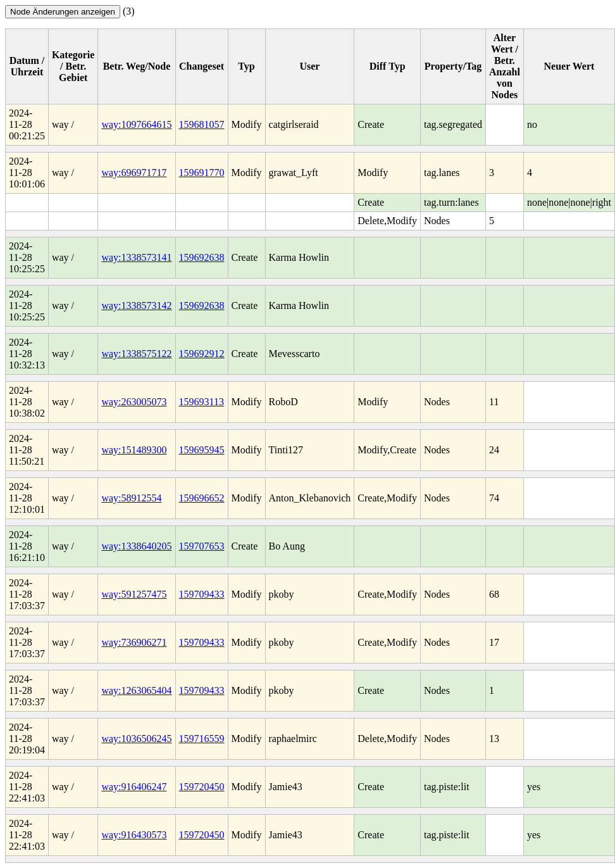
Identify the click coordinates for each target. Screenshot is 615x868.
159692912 (202, 354)
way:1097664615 (136, 124)
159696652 (202, 498)
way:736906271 (134, 642)
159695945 (202, 450)
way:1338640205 (136, 546)
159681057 (202, 124)
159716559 (202, 739)
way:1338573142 (136, 305)
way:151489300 (134, 450)
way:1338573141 (136, 257)
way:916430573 (134, 835)
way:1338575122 (136, 354)
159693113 (202, 402)
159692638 (202, 257)
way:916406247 (134, 787)
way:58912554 (131, 498)
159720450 (202, 787)
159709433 (202, 594)
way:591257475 (134, 594)
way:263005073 (134, 402)
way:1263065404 (136, 690)
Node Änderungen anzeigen (63, 12)
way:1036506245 (136, 739)
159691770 (202, 173)
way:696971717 (134, 173)
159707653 (202, 546)
